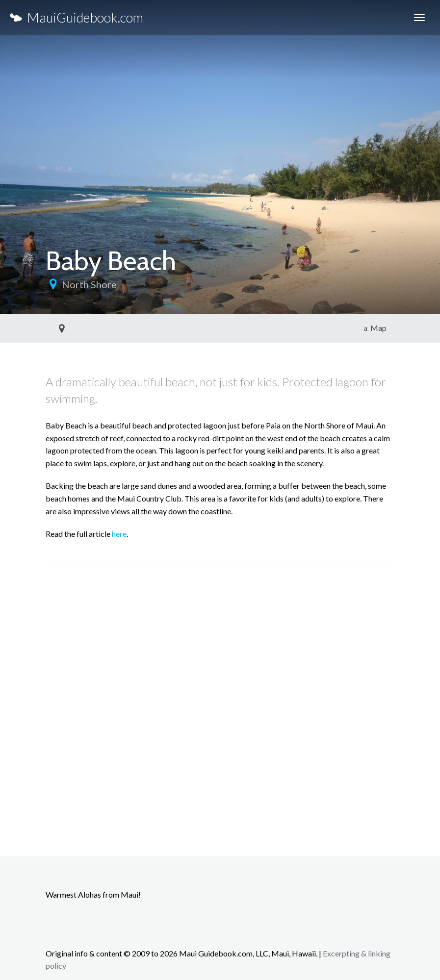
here (119, 534)
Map (375, 328)
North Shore (89, 284)
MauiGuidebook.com (77, 17)
